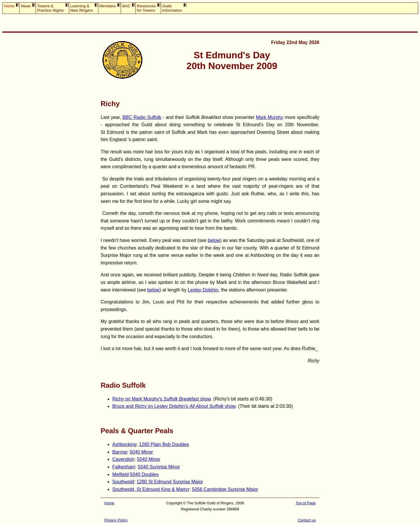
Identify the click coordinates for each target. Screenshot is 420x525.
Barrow (120, 452)
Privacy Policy (116, 520)
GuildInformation (172, 8)
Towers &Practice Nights (50, 8)
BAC (126, 6)
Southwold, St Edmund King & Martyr (151, 489)
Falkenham (124, 467)
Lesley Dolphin (203, 290)
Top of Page (306, 503)
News (26, 6)
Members (108, 6)
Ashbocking (124, 444)
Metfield (120, 474)
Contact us (307, 520)
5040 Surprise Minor (159, 467)
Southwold (123, 482)
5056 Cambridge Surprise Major (225, 489)
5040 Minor (141, 452)
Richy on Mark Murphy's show (161, 399)
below (214, 240)
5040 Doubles (144, 474)
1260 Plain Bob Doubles (164, 444)
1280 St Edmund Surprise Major (170, 482)
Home (9, 6)
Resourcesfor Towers (146, 8)
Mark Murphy (269, 117)
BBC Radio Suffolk (142, 117)
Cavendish (123, 459)
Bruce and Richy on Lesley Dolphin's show (174, 406)
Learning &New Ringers (82, 8)
